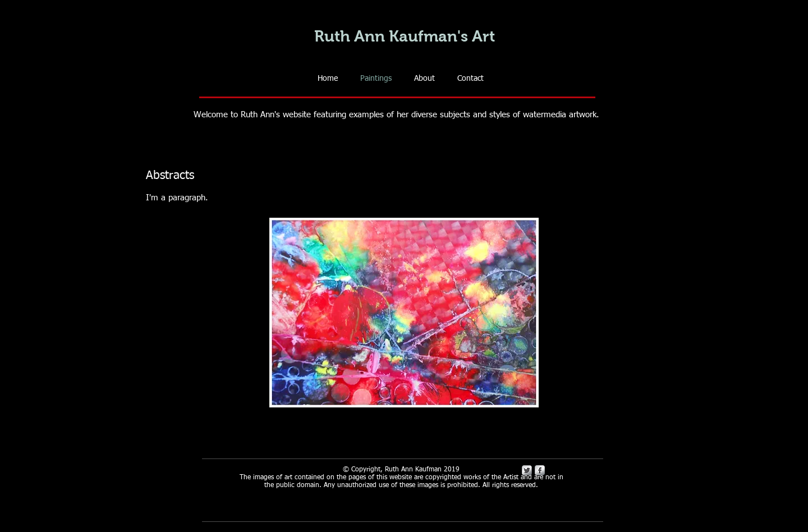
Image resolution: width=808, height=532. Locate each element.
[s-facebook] (540, 470)
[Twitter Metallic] (527, 470)
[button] (404, 313)
